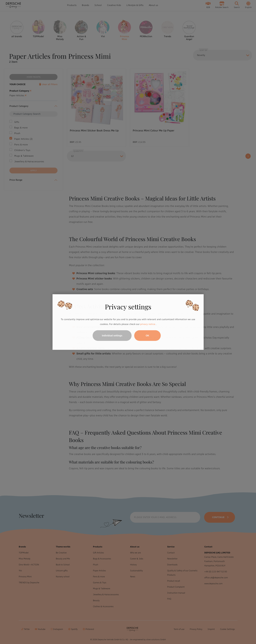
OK (147, 336)
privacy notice (148, 324)
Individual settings (112, 336)
